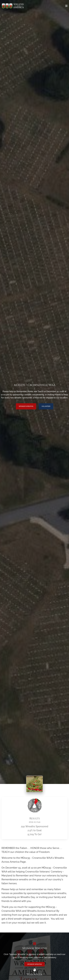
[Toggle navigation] (66, 6)
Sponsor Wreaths (26, 406)
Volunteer (46, 406)
